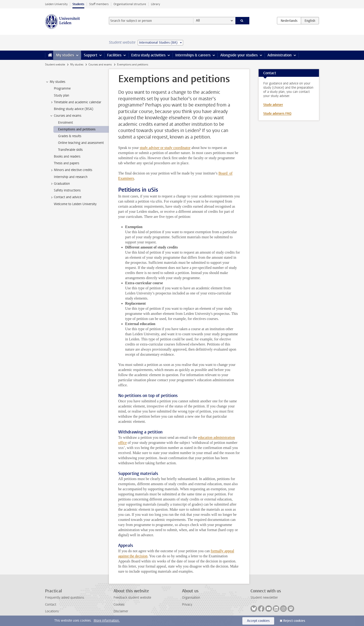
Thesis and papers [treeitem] (67, 163)
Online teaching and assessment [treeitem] (81, 143)
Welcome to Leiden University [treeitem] (75, 204)
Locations (52, 611)
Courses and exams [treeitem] (65, 116)
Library (155, 4)
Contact (51, 605)
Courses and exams (100, 65)
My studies (65, 55)
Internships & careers (193, 55)
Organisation (191, 598)
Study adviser (273, 105)
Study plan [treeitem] (62, 95)
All (198, 21)
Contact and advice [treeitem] (65, 197)
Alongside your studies (239, 55)
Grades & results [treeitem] (70, 136)
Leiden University (56, 4)
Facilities (114, 55)
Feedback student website (132, 598)
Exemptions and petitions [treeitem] (77, 129)
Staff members (99, 4)
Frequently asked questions (65, 598)
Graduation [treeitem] (60, 184)
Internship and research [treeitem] (71, 177)
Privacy (187, 605)
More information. (107, 621)
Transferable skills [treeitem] (70, 150)
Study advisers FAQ (277, 114)
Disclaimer (121, 611)
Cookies (119, 605)
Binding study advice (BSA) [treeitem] (74, 109)
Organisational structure (130, 4)
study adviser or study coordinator (165, 148)
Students (78, 4)
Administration (279, 55)
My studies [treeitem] (55, 82)
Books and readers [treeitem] (67, 156)
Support (91, 55)
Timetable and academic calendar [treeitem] (75, 102)
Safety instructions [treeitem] (67, 190)
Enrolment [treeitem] (65, 123)
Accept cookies (258, 621)
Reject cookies (294, 621)
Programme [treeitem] (62, 89)
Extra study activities (148, 55)
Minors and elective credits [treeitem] (71, 170)
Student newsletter (264, 598)
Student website (55, 65)
